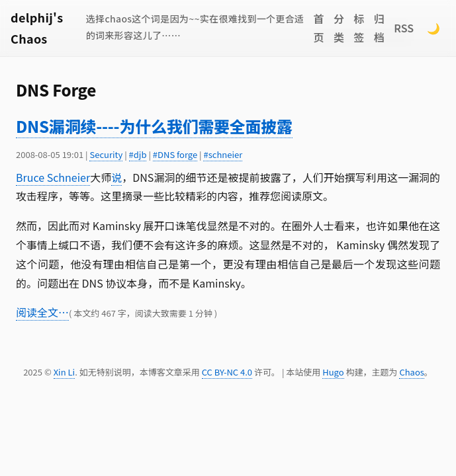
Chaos (411, 372)
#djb (138, 154)
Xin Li (65, 372)
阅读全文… (42, 312)
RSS (404, 28)
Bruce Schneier (53, 177)
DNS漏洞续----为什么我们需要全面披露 (154, 126)
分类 (339, 28)
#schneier (223, 154)
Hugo (333, 372)
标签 (359, 28)
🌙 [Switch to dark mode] (433, 28)
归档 (379, 28)
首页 (318, 28)
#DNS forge (175, 154)
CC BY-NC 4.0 (227, 372)
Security (106, 154)
